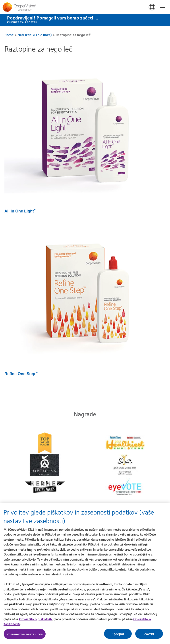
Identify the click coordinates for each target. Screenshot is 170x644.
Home (9, 35)
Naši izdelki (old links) (35, 35)
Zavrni (149, 635)
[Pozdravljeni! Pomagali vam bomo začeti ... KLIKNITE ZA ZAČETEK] (85, 20)
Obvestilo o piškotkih (35, 621)
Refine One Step (21, 374)
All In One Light (20, 211)
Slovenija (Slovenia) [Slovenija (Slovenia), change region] (152, 7)
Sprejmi (118, 635)
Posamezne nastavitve (25, 635)
